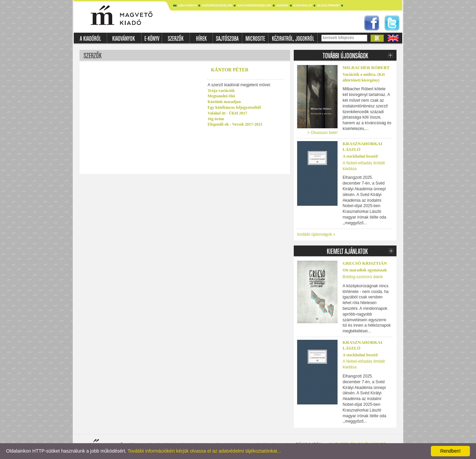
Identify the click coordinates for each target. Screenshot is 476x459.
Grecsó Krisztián (365, 263)
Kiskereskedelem (217, 5)
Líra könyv (187, 5)
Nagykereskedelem (254, 5)
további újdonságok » (316, 234)
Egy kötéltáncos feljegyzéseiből (234, 107)
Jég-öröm (216, 119)
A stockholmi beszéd (360, 156)
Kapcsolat (303, 5)
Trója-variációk (221, 91)
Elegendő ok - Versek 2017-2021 (235, 124)
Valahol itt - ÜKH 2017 (227, 113)
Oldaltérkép (328, 5)
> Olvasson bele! (322, 133)
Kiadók (282, 5)
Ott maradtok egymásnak (365, 270)
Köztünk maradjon (224, 102)
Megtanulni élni (221, 96)
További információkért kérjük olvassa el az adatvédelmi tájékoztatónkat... (204, 451)
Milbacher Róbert (366, 68)
